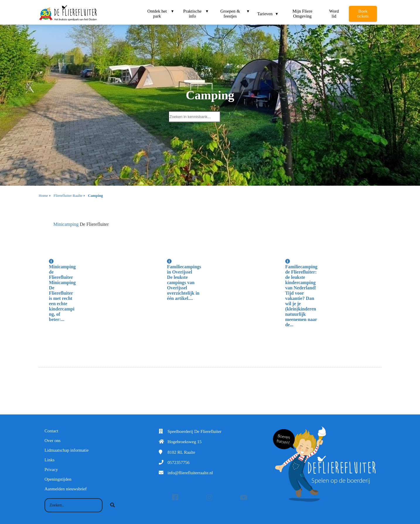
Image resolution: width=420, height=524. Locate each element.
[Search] (112, 505)
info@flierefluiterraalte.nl (190, 473)
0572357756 (179, 462)
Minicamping (66, 224)
